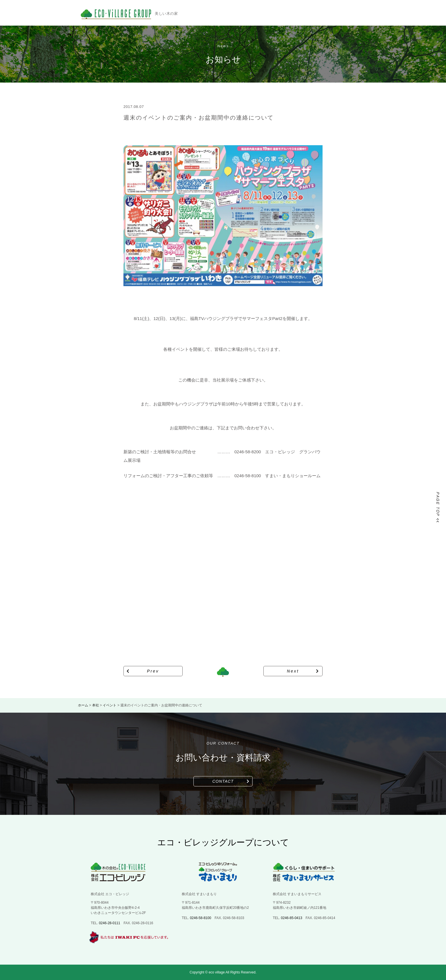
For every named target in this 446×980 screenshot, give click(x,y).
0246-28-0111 (110, 923)
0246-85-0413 (292, 918)
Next (293, 671)
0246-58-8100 (201, 918)
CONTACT (223, 781)
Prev (153, 671)
